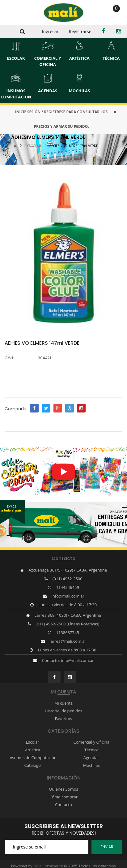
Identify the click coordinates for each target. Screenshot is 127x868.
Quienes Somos (63, 789)
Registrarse (80, 31)
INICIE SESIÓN (28, 112)
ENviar (107, 847)
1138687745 (68, 633)
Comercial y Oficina (91, 742)
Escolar (33, 742)
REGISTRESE (55, 112)
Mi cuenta (64, 703)
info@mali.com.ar (68, 596)
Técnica (91, 750)
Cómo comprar (63, 797)
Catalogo (33, 765)
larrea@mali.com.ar (68, 641)
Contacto (63, 805)
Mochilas (91, 765)
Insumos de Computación (33, 758)
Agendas (91, 758)
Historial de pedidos (63, 711)
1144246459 (68, 587)
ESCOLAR (34, 146)
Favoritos (64, 719)
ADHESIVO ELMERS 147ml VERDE (74, 146)
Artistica (33, 750)
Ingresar (50, 31)
